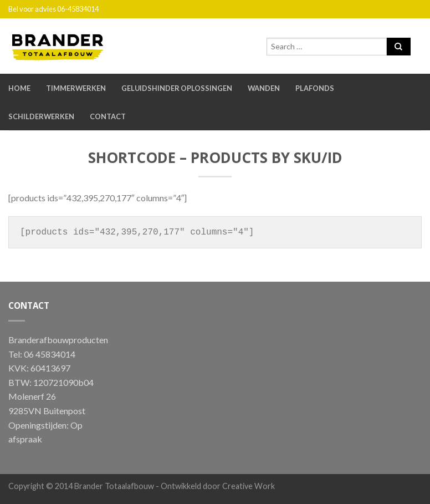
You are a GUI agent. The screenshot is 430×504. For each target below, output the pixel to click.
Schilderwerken (41, 116)
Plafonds (315, 88)
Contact (108, 116)
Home (19, 88)
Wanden (264, 88)
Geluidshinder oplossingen (177, 88)
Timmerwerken (76, 88)
